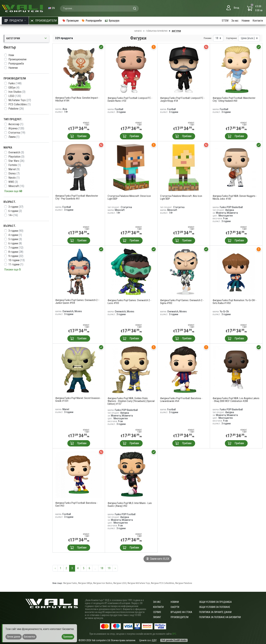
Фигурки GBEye (85, 583)
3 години (16, 207)
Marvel (14, 169)
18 (102, 568)
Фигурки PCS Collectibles (162, 583)
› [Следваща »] (115, 568)
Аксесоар (16, 124)
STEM (225, 21)
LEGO (15, 96)
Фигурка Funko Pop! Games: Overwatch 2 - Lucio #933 (129, 302)
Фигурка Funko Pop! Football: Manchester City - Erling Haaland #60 (234, 99)
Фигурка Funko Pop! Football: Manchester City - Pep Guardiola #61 (77, 197)
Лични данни (14, 637)
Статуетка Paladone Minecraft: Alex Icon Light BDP (181, 197)
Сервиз (157, 612)
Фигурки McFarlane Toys (139, 583)
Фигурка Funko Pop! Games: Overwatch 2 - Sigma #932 (182, 302)
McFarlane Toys (20, 100)
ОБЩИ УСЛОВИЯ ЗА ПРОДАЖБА (215, 602)
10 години (17, 260)
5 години (15, 239)
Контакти (258, 21)
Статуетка (17, 133)
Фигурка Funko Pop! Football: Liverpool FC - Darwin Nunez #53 (130, 99)
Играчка (16, 128)
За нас (235, 21)
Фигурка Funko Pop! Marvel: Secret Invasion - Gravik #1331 (78, 399)
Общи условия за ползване (215, 607)
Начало (138, 31)
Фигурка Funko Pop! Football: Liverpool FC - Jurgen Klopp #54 (182, 99)
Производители (180, 617)
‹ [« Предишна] (55, 568)
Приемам (68, 637)
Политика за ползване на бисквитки (220, 617)
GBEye (14, 88)
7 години (16, 248)
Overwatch (16, 152)
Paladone (16, 109)
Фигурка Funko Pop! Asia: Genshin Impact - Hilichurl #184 (77, 99)
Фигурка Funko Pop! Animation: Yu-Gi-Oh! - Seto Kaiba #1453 (234, 302)
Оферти (175, 607)
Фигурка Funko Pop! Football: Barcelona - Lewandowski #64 (181, 400)
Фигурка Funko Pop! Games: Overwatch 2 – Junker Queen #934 (77, 301)
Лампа (14, 137)
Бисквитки (29, 637)
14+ (13, 215)
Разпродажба (16, 64)
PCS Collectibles (20, 104)
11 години (16, 264)
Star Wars (16, 161)
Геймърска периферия (157, 31)
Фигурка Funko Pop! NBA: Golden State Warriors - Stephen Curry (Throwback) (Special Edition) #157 (131, 401)
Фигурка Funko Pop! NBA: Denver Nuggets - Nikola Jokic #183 (235, 197)
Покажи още (13, 191)
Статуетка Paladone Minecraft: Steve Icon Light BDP (129, 197)
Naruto (14, 178)
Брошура (112, 21)
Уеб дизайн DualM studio (174, 640)
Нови (11, 55)
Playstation (16, 157)
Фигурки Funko (70, 583)
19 (109, 568)
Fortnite (15, 165)
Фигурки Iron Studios (103, 583)
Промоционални (17, 59)
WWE (13, 182)
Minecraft (16, 186)
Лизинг (157, 617)
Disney (14, 173)
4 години (15, 235)
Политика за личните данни (215, 612)
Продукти (15, 21)
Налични (13, 68)
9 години (16, 256)
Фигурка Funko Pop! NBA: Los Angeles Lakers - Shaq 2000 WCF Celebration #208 (236, 400)
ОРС (174, 634)
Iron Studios (17, 92)
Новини (246, 21)
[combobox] (99, 8)
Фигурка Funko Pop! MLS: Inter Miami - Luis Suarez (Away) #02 (130, 504)
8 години (16, 252)
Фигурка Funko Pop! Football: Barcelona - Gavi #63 (76, 504)
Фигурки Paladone (184, 583)
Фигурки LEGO (120, 583)
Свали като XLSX (157, 559)
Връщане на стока (181, 612)
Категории (27, 38)
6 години (15, 211)
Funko (15, 83)
